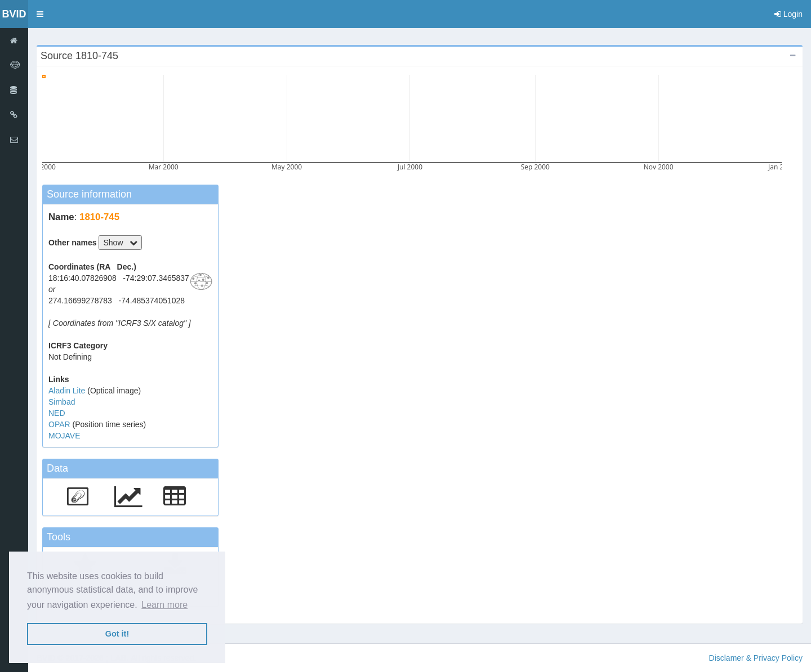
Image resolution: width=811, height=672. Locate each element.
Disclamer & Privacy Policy (756, 658)
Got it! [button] (117, 634)
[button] (40, 14)
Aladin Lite (68, 391)
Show (120, 243)
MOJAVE (64, 436)
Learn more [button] (164, 605)
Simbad (62, 402)
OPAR (61, 424)
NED (57, 413)
